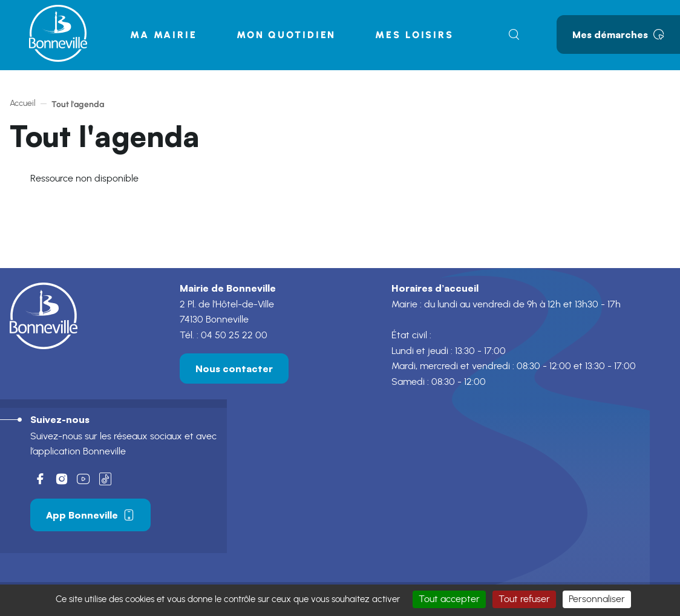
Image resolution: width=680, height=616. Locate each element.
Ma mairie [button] (164, 35)
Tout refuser (524, 599)
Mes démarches (618, 34)
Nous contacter (234, 370)
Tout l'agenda (78, 104)
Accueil (23, 103)
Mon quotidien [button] (286, 35)
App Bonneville (90, 517)
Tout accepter (449, 599)
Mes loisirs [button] (414, 35)
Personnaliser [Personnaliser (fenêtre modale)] (597, 599)
